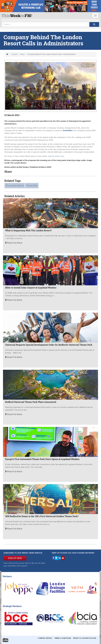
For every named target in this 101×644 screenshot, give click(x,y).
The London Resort (15, 186)
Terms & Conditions (63, 638)
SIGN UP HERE (15, 558)
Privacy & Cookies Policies (85, 638)
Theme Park (32, 186)
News (22, 54)
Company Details (45, 638)
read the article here (56, 156)
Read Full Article (14, 243)
